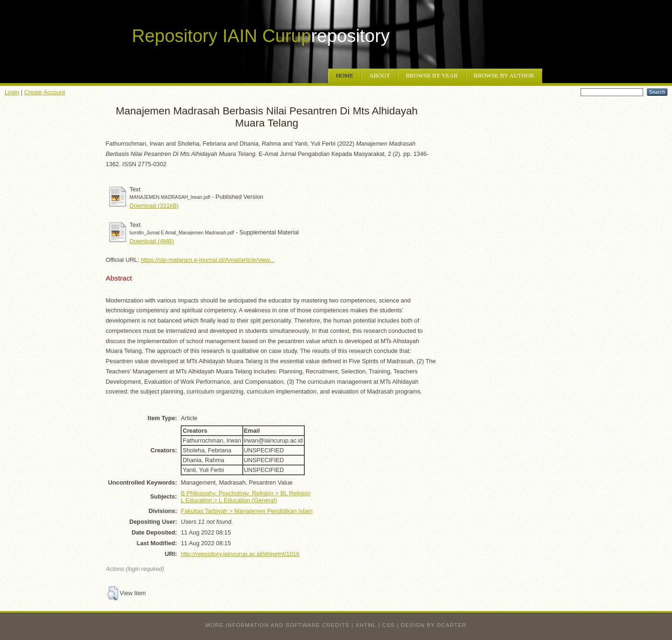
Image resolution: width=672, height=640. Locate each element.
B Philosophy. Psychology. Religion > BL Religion (245, 493)
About (379, 76)
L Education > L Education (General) (229, 500)
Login (12, 92)
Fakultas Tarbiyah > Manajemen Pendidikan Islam (247, 511)
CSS (388, 625)
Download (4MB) (152, 241)
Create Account (45, 92)
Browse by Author (504, 76)
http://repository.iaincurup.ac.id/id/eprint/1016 (240, 554)
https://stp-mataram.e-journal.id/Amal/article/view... (208, 260)
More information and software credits (277, 625)
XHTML (366, 625)
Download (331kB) (154, 206)
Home (345, 76)
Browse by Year (431, 76)
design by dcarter (434, 625)
